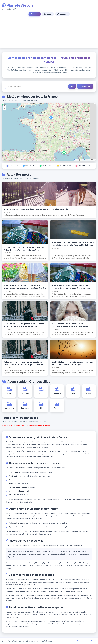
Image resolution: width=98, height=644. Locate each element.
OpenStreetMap (85, 160)
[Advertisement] (49, 31)
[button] (51, 117)
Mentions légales (90, 641)
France (35, 14)
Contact (80, 641)
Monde (48, 14)
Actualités (62, 14)
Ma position (85, 86)
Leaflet (77, 160)
